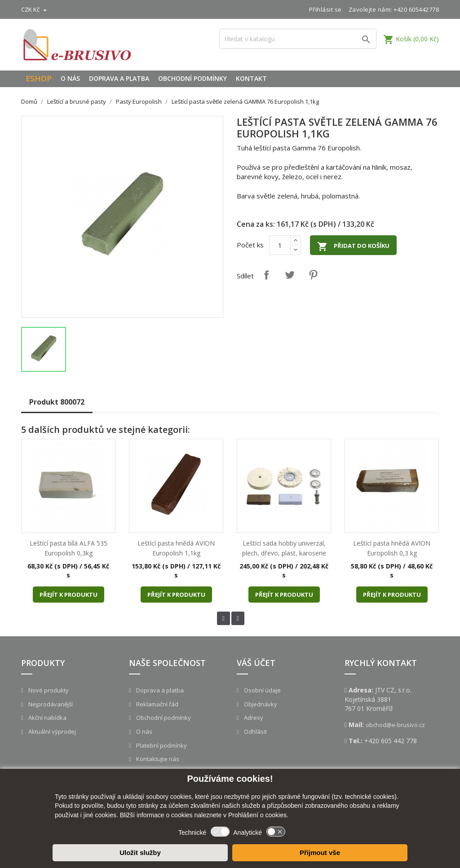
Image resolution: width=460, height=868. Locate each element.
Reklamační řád (157, 704)
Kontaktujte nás (157, 759)
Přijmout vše (320, 853)
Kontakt (251, 78)
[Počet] (280, 245)
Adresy (253, 718)
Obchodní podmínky (192, 78)
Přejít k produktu (69, 595)
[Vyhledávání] (298, 39)
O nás (70, 78)
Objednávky (260, 704)
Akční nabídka (47, 718)
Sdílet (266, 275)
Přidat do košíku (353, 247)
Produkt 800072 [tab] (57, 402)
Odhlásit (255, 731)
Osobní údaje (262, 690)
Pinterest (313, 275)
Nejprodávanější (50, 704)
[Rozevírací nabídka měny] (35, 9)
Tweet (290, 275)
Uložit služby (140, 853)
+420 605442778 (416, 9)
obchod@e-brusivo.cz (395, 725)
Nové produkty (48, 690)
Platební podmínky (161, 745)
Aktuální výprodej (51, 731)
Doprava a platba (119, 78)
